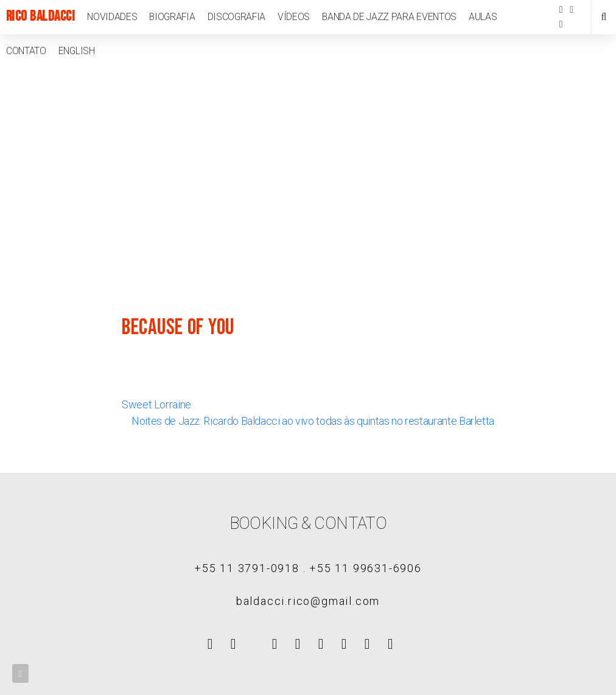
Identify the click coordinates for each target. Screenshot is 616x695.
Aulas (483, 17)
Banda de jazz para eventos (389, 17)
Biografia (172, 17)
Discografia (237, 17)
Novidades (112, 17)
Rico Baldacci (40, 16)
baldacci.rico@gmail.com (308, 601)
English (77, 51)
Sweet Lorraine (156, 404)
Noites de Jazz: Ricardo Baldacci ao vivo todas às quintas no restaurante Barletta (313, 421)
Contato (26, 51)
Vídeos (294, 17)
